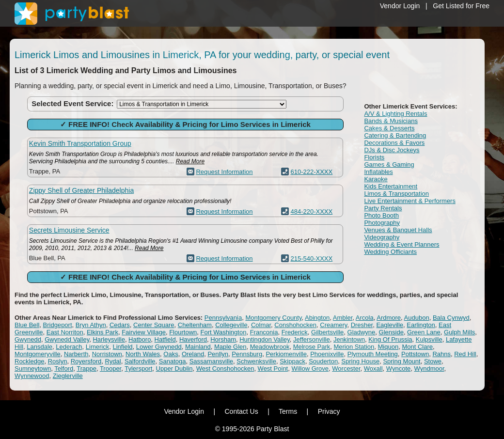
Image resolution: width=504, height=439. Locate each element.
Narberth (76, 354)
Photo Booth (381, 215)
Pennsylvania (223, 318)
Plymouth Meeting (373, 354)
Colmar (261, 325)
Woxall (373, 368)
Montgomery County (273, 318)
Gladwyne (362, 332)
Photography (382, 223)
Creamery (333, 325)
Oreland (193, 354)
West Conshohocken (225, 368)
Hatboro (140, 339)
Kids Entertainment (391, 186)
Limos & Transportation (396, 194)
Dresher (362, 325)
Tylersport (138, 368)
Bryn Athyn (91, 325)
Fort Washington (223, 332)
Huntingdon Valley (265, 339)
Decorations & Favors (394, 143)
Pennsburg (247, 354)
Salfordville (140, 361)
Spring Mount (402, 361)
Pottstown (415, 354)
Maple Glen (230, 347)
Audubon (417, 318)
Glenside (391, 332)
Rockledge (29, 361)
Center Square (154, 325)
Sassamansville (211, 361)
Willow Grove (310, 368)
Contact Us (241, 411)
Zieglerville (68, 376)
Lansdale (39, 347)
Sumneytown (33, 368)
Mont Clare (417, 347)
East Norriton (65, 332)
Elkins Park (102, 332)
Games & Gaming (389, 165)
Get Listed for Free (461, 6)
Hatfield (165, 339)
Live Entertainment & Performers (410, 201)
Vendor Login (400, 6)
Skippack (292, 361)
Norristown (107, 354)
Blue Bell (27, 325)
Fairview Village (144, 332)
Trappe (87, 368)
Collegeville (231, 325)
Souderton (323, 361)
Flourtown (183, 332)
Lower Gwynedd (159, 347)
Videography (382, 237)
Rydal (113, 361)
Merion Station (354, 347)
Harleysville (109, 339)
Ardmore (389, 318)
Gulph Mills (459, 332)
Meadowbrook (270, 347)
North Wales (143, 354)
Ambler (343, 318)
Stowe (433, 361)
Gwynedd (28, 339)
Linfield (122, 347)
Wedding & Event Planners (402, 244)
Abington (317, 318)
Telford (64, 368)
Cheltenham (195, 325)
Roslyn (58, 361)
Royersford (86, 361)
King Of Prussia (390, 339)
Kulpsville (429, 339)
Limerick (97, 347)
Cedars (120, 325)
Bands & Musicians (391, 121)
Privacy (329, 411)
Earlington (421, 325)
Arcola (365, 318)
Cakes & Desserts (389, 128)
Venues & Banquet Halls (398, 230)
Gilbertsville (327, 332)
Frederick (295, 332)
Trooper (110, 368)
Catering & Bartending (395, 135)
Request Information (224, 172)
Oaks (171, 354)
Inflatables (378, 172)
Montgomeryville (38, 354)
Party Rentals (383, 208)
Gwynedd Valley (67, 339)
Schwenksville (256, 361)
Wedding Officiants (390, 252)
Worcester (346, 368)
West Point (273, 368)
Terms (288, 411)
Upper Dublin (174, 368)
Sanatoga (173, 361)
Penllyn (218, 354)
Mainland (198, 347)
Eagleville (390, 325)
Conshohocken (295, 325)
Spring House (360, 361)
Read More (190, 161)
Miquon (388, 347)
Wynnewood (32, 376)
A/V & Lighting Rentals (395, 114)
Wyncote (398, 368)
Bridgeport (58, 325)
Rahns (441, 354)
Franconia (264, 332)
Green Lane (424, 332)
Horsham (223, 339)
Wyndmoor (429, 368)
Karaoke (376, 179)
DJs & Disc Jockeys (392, 150)
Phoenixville (327, 354)
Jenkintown (349, 339)
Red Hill (465, 354)
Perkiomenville (286, 354)
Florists (374, 157)
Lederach (69, 347)
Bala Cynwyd (451, 318)
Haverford (193, 339)
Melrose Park (312, 347)
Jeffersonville (312, 339)
